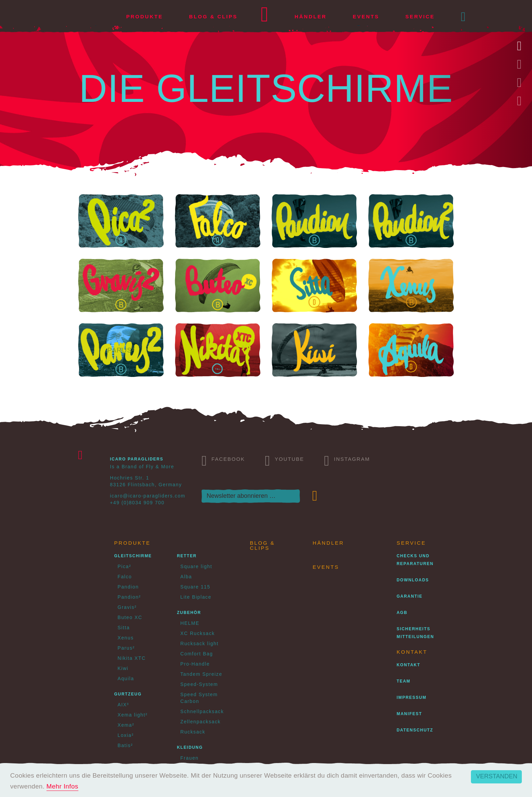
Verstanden (497, 776)
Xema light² (133, 715)
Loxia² (126, 735)
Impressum (412, 698)
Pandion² (129, 597)
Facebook (223, 460)
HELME (190, 623)
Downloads (413, 580)
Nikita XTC (132, 658)
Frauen (190, 758)
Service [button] (420, 16)
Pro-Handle (195, 664)
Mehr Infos (62, 786)
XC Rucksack (198, 633)
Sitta (124, 628)
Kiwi (123, 668)
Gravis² (127, 607)
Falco (125, 577)
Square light (196, 566)
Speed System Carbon (199, 698)
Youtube (285, 460)
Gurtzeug (128, 694)
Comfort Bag (197, 654)
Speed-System (199, 684)
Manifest (409, 714)
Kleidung (190, 747)
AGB (402, 613)
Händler (310, 16)
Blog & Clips (213, 16)
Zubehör (189, 613)
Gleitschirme (133, 556)
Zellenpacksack (201, 722)
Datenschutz (415, 730)
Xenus (126, 638)
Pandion (128, 587)
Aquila (126, 678)
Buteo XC (130, 617)
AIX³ (123, 705)
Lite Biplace (196, 597)
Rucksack (193, 732)
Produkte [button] (145, 16)
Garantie (410, 596)
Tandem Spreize (202, 674)
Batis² (125, 745)
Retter (187, 556)
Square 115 (195, 587)
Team (404, 681)
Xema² (126, 725)
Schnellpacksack (202, 711)
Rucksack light (200, 644)
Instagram (347, 460)
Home (265, 17)
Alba (186, 577)
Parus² (126, 648)
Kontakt (408, 665)
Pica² (125, 566)
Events (366, 16)
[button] (464, 17)
